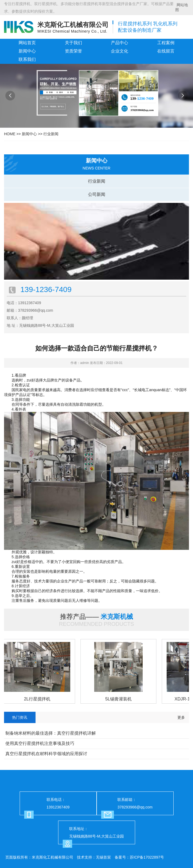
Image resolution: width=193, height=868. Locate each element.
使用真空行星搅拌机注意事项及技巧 (40, 743)
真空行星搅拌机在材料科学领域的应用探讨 (46, 754)
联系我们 (27, 59)
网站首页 (27, 43)
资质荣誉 (73, 51)
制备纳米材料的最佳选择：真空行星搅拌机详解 (51, 733)
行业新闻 (51, 134)
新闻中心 (27, 51)
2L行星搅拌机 (38, 699)
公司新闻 (97, 194)
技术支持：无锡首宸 (94, 857)
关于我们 (73, 43)
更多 (181, 717)
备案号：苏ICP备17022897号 (139, 857)
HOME (10, 134)
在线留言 (166, 51)
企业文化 (120, 51)
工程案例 (166, 43)
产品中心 (120, 43)
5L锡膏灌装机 (119, 699)
